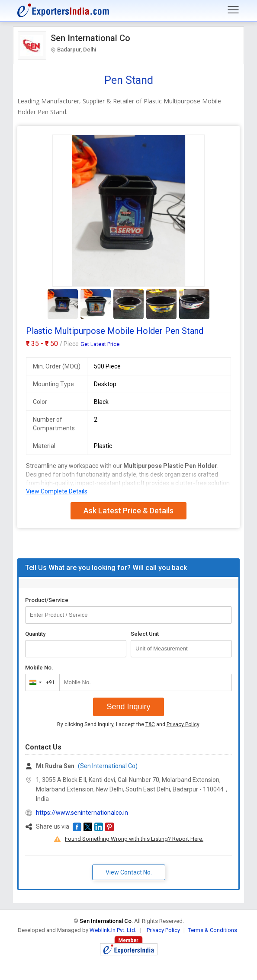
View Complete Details (57, 491)
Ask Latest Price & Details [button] (128, 511)
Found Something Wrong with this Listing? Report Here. (134, 839)
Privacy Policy (183, 724)
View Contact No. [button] (129, 872)
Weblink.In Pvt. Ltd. (113, 930)
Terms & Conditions (213, 930)
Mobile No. (39, 668)
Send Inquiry (128, 707)
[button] (77, 827)
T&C (150, 724)
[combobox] (40, 682)
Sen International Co (90, 38)
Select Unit (145, 634)
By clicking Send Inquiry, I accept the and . (129, 724)
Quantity (35, 634)
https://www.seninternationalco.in (82, 813)
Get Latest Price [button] (100, 344)
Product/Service (47, 600)
